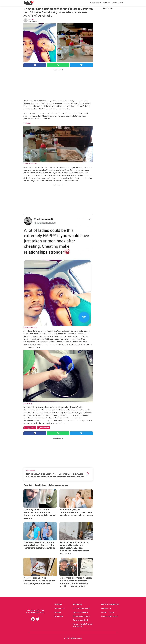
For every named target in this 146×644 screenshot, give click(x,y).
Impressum (106, 608)
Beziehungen (118, 3)
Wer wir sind (60, 608)
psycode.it (59, 616)
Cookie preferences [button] (109, 616)
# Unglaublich (30, 428)
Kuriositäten (95, 3)
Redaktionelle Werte (81, 616)
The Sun (28, 123)
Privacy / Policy (108, 612)
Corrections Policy (81, 612)
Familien (107, 3)
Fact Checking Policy (82, 608)
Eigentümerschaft (80, 620)
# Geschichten (43, 428)
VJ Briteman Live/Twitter (30, 164)
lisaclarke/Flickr (28, 403)
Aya (33, 19)
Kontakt (58, 612)
